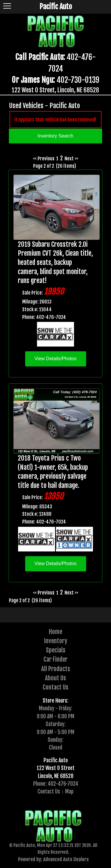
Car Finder (55, 659)
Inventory (56, 641)
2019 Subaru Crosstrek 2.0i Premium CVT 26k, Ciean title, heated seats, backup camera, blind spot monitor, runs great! (55, 262)
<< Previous (44, 159)
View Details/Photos (56, 359)
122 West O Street (56, 768)
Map (69, 791)
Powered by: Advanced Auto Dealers (53, 859)
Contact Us (55, 687)
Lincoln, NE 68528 (56, 776)
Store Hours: (55, 701)
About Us (55, 678)
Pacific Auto (56, 760)
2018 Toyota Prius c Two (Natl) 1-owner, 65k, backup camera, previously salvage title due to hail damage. (53, 472)
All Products (56, 669)
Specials (56, 650)
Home (55, 632)
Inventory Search (55, 136)
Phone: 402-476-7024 (56, 784)
